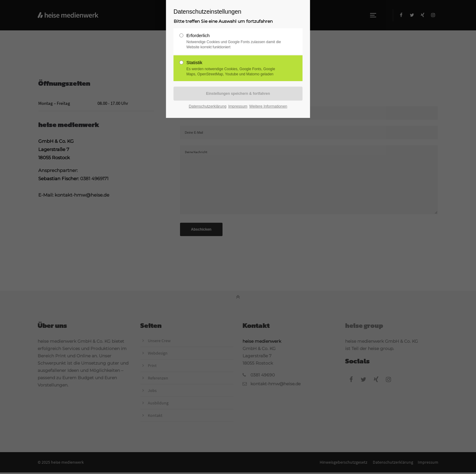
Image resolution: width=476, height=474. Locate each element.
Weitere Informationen (268, 106)
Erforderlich (236, 41)
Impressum (238, 106)
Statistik (236, 68)
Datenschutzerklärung (208, 106)
